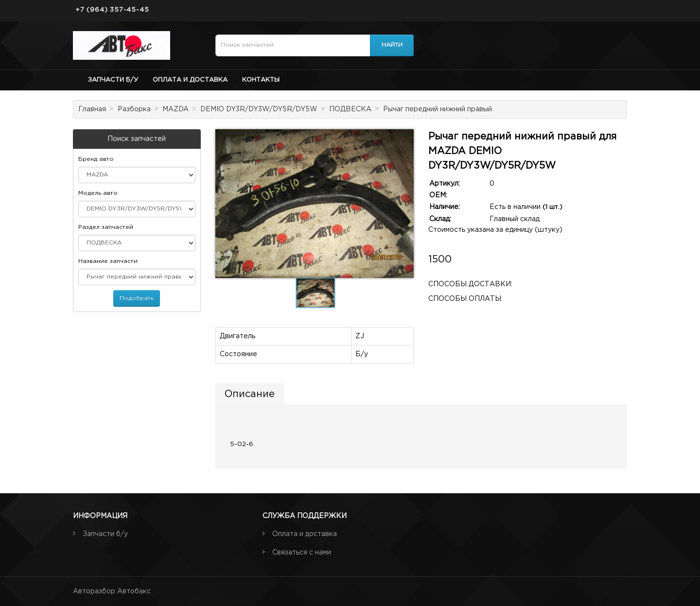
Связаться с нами (302, 553)
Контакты (261, 80)
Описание (250, 394)
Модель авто (98, 193)
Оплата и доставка (190, 80)
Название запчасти (108, 261)
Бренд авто (96, 159)
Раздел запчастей (106, 227)
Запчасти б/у (113, 80)
